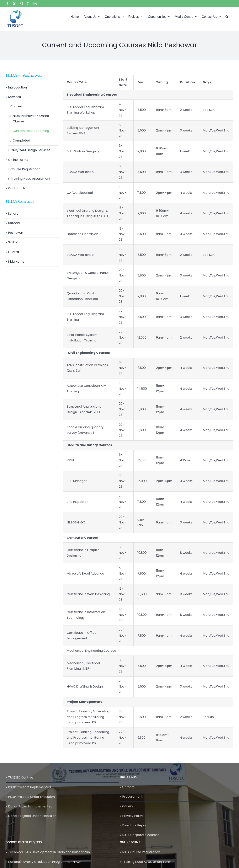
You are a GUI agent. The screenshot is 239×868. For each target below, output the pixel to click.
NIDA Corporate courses (141, 835)
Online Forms (18, 160)
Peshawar (16, 233)
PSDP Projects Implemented (29, 787)
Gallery (128, 806)
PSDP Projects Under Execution (31, 797)
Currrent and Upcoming (31, 131)
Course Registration (25, 169)
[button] (227, 16)
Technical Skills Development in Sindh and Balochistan (49, 852)
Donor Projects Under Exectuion (32, 816)
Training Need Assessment (30, 179)
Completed (21, 140)
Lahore (13, 214)
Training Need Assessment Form (147, 862)
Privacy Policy (133, 816)
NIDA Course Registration (141, 852)
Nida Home (16, 262)
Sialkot (13, 242)
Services (14, 97)
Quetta (13, 252)
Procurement (132, 797)
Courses (17, 106)
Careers (128, 787)
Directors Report (135, 825)
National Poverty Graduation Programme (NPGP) (45, 862)
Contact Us (17, 188)
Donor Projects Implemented (30, 806)
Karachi (14, 223)
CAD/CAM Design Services (30, 150)
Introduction (17, 87)
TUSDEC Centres (21, 777)
